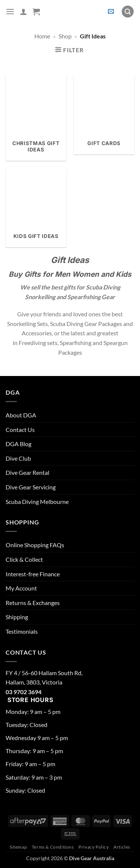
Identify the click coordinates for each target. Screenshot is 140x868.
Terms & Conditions (53, 847)
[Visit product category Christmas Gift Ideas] (36, 118)
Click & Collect (24, 559)
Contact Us (20, 430)
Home (42, 36)
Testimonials (22, 631)
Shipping (17, 617)
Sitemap (18, 847)
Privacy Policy (94, 847)
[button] (10, 11)
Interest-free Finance (33, 574)
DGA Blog (18, 444)
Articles (122, 847)
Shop (65, 36)
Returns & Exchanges (33, 603)
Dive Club (18, 458)
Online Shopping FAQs (35, 545)
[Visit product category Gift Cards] (104, 115)
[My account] (24, 12)
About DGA (21, 415)
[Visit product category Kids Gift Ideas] (36, 208)
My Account (21, 588)
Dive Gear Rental (27, 472)
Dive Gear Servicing (31, 487)
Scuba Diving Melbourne (37, 502)
